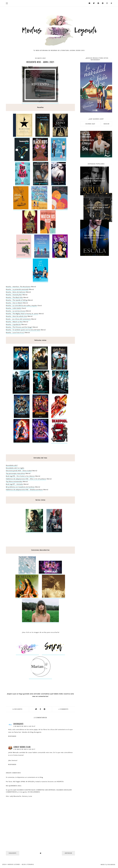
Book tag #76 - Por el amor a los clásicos (20, 476)
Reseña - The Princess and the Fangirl (19, 327)
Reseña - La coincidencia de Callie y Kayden (21, 306)
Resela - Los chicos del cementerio (18, 319)
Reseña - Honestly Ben (14, 295)
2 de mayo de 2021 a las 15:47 (24, 726)
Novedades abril (12, 465)
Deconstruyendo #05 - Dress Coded (19, 471)
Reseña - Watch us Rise (14, 322)
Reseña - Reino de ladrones (16, 292)
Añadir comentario (13, 773)
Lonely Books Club (22, 747)
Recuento (18, 709)
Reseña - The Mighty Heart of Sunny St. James (22, 314)
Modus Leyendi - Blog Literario (21, 864)
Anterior (68, 853)
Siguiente (13, 853)
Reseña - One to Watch (14, 303)
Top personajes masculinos (15, 473)
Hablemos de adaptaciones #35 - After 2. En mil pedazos (26, 479)
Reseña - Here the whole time (16, 316)
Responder (12, 736)
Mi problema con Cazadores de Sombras (20, 487)
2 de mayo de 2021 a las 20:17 (24, 749)
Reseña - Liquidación (13, 324)
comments (63, 709)
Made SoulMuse (108, 865)
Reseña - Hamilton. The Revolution (18, 287)
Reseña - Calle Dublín (14, 308)
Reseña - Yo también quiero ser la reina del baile (23, 330)
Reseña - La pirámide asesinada (17, 289)
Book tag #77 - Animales (14, 484)
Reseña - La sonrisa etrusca (16, 311)
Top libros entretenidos (14, 482)
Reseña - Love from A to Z (15, 333)
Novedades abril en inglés (15, 468)
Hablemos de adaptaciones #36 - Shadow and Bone (24, 490)
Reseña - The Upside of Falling (17, 300)
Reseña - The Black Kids (14, 297)
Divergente (18, 724)
